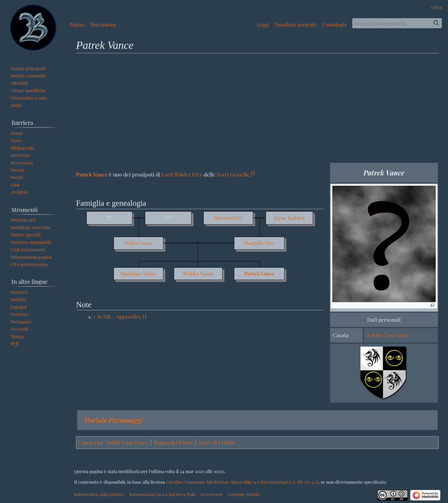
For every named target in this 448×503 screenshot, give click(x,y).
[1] (253, 173)
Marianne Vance (138, 274)
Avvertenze (212, 494)
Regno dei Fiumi (173, 442)
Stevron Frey (228, 218)
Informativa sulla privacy (100, 494)
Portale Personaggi (114, 420)
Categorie (90, 442)
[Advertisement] (257, 108)
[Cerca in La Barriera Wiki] (397, 23)
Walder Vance (198, 274)
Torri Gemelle (233, 174)
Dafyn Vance (138, 243)
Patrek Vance (92, 174)
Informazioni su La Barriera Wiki (162, 494)
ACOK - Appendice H (122, 316)
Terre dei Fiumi (217, 442)
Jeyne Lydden (289, 218)
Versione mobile (244, 494)
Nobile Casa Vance (388, 335)
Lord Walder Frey (182, 174)
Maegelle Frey (260, 243)
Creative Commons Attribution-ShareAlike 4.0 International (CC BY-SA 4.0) (242, 482)
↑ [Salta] (94, 316)
